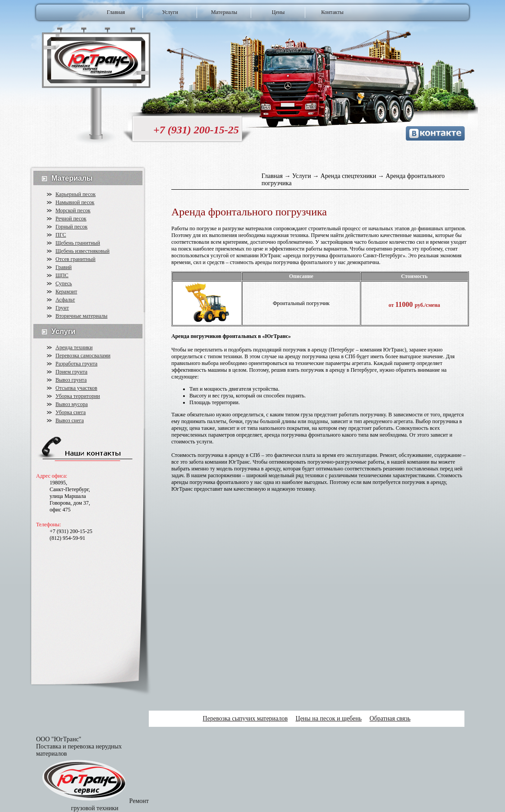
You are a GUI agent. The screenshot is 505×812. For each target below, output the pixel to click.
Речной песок (71, 219)
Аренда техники (74, 347)
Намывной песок (75, 202)
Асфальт (65, 300)
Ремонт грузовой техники (110, 805)
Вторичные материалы (81, 316)
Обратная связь (390, 718)
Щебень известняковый (83, 251)
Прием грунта (71, 372)
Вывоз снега (70, 420)
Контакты (332, 12)
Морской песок (73, 210)
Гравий (64, 267)
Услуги (170, 12)
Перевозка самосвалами (83, 356)
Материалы (224, 12)
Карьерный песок (76, 194)
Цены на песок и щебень (329, 718)
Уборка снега (71, 412)
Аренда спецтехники (349, 176)
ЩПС (62, 275)
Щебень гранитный (78, 243)
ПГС (61, 235)
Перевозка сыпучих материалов (245, 718)
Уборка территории (78, 396)
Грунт (62, 308)
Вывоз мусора (72, 404)
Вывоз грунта (71, 380)
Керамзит (66, 292)
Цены (278, 12)
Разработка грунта (76, 364)
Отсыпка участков (76, 388)
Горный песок (71, 227)
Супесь (64, 283)
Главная (116, 12)
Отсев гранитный (76, 259)
